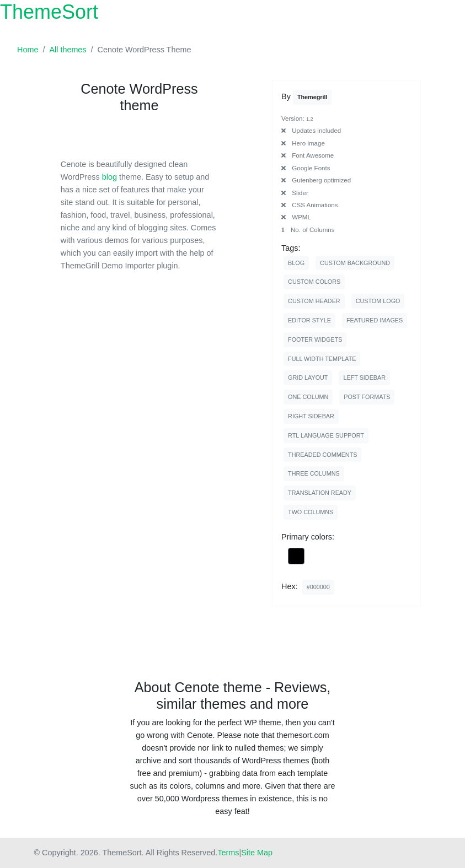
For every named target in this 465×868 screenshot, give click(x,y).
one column (308, 397)
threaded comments (322, 455)
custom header (314, 301)
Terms (228, 853)
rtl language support (326, 435)
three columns (314, 473)
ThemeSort (49, 12)
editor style (309, 320)
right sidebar (311, 416)
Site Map (257, 853)
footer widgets (315, 339)
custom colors (314, 282)
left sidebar (364, 378)
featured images (375, 320)
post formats (367, 397)
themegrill (312, 97)
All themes (68, 50)
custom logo (378, 301)
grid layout (308, 378)
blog (109, 177)
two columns (311, 512)
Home (28, 50)
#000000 (318, 587)
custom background (355, 263)
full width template (322, 359)
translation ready (320, 493)
